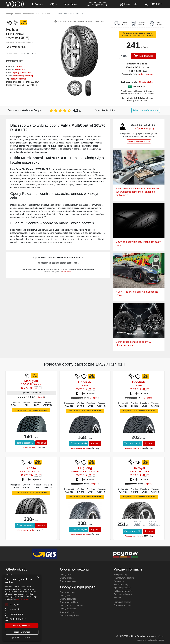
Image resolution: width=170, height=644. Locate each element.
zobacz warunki (146, 74)
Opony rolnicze (67, 612)
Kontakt (117, 598)
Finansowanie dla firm (26, 448)
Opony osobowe (67, 592)
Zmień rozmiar (11, 54)
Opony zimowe (67, 578)
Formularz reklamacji (123, 605)
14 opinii (40, 397)
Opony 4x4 (65, 596)
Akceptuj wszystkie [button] (22, 626)
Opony (38, 4)
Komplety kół (70, 4)
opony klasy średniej (23, 76)
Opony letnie (66, 575)
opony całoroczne (22, 73)
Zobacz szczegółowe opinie (146, 110)
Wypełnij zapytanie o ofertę (139, 141)
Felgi (53, 4)
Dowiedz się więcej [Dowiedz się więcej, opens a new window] (23, 599)
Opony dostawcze (68, 599)
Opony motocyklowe (69, 602)
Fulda (19, 66)
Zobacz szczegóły (25, 443)
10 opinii (94, 484)
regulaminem (67, 272)
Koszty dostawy (121, 584)
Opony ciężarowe (68, 609)
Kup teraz (41, 443)
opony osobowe (18, 79)
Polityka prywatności (123, 591)
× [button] (38, 577)
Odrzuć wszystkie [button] (22, 632)
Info (136, 4)
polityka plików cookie (156, 640)
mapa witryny (142, 640)
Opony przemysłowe (69, 615)
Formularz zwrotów (122, 602)
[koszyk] (157, 4)
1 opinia (148, 484)
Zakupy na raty (121, 575)
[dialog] (22, 608)
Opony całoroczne (68, 581)
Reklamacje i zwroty (123, 594)
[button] (22, 638)
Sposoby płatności (122, 588)
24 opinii (94, 398)
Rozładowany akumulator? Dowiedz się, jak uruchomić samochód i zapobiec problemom (138, 192)
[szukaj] (146, 4)
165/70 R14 (20, 70)
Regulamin (119, 581)
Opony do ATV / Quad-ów (72, 605)
